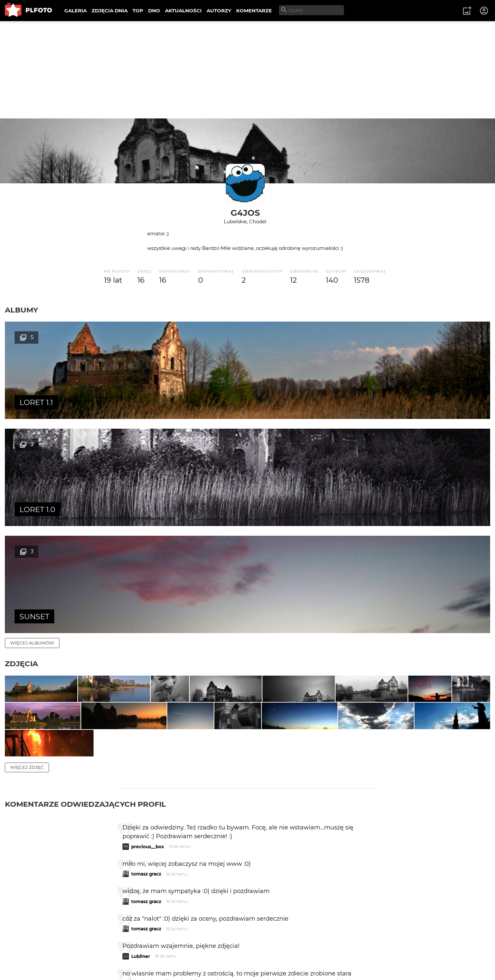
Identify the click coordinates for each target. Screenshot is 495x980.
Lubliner (141, 809)
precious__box (148, 699)
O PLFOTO (23, 954)
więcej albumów (32, 429)
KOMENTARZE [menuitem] (254, 11)
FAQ (95, 954)
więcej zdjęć (27, 619)
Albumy (21, 310)
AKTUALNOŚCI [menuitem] (183, 11)
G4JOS (245, 213)
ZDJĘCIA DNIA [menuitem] (110, 11)
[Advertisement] (247, 70)
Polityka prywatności (71, 965)
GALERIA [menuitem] (76, 11)
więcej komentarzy (36, 909)
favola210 (142, 853)
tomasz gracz (146, 726)
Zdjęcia (21, 449)
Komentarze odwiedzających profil (85, 656)
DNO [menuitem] (154, 11)
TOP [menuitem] (138, 11)
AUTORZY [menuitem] (219, 11)
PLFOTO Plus (63, 954)
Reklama (121, 954)
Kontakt (153, 954)
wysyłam (354, 881)
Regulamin (23, 965)
